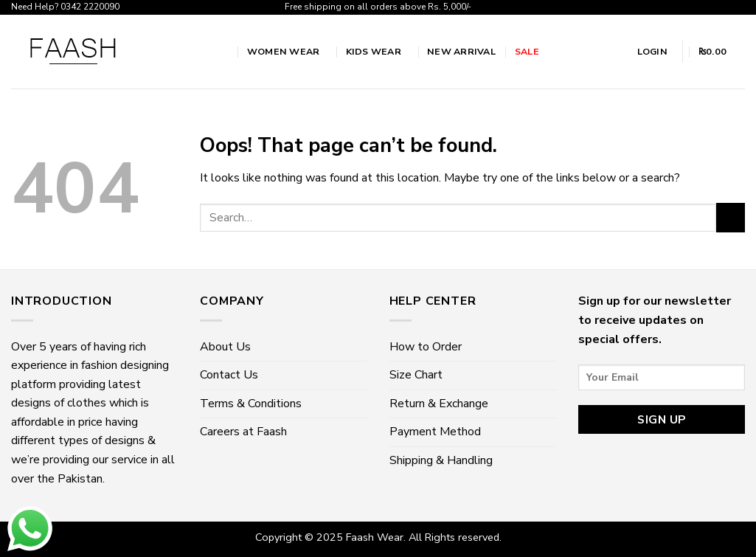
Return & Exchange (439, 404)
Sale (527, 51)
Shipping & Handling (441, 460)
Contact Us (229, 375)
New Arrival (461, 51)
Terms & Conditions (251, 404)
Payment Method (435, 432)
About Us (225, 347)
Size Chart (416, 375)
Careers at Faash (243, 432)
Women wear (287, 51)
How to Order (426, 347)
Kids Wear (377, 51)
